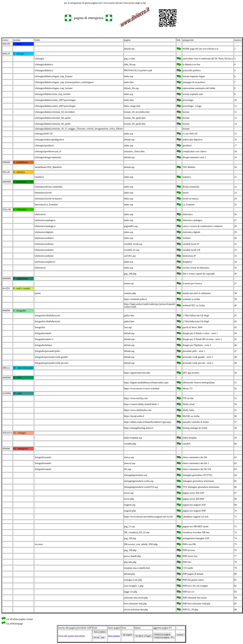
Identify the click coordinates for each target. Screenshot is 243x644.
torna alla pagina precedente (72, 636)
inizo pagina (114, 636)
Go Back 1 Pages (143, 636)
